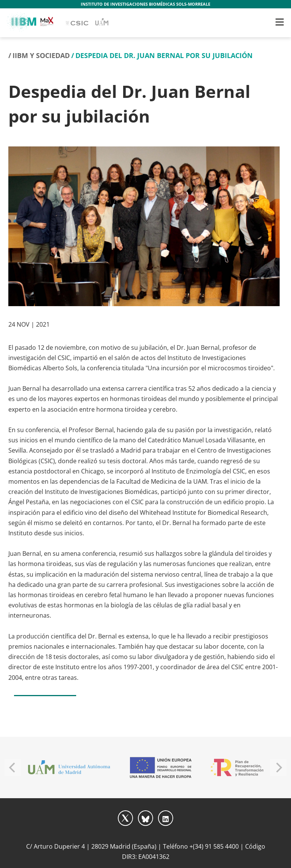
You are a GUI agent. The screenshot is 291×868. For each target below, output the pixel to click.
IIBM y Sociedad (41, 55)
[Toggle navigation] (280, 22)
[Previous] (13, 767)
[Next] (278, 767)
